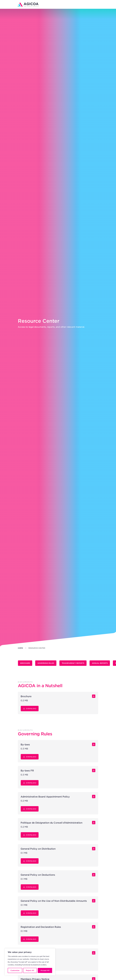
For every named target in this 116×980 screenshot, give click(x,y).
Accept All (45, 970)
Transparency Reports (73, 663)
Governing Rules (46, 663)
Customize (15, 970)
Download (30, 709)
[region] (30, 962)
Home (20, 648)
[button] (96, 4)
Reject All (30, 970)
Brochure (25, 663)
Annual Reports (100, 663)
